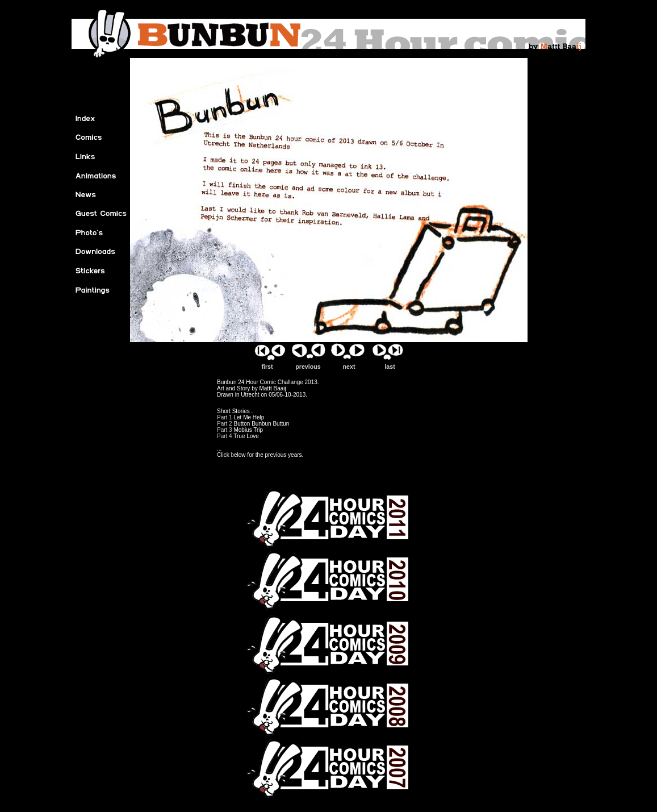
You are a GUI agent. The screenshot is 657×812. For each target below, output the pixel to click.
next (349, 364)
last (390, 364)
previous (308, 364)
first (267, 364)
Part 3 (225, 430)
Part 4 (225, 436)
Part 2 (225, 424)
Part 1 (225, 417)
